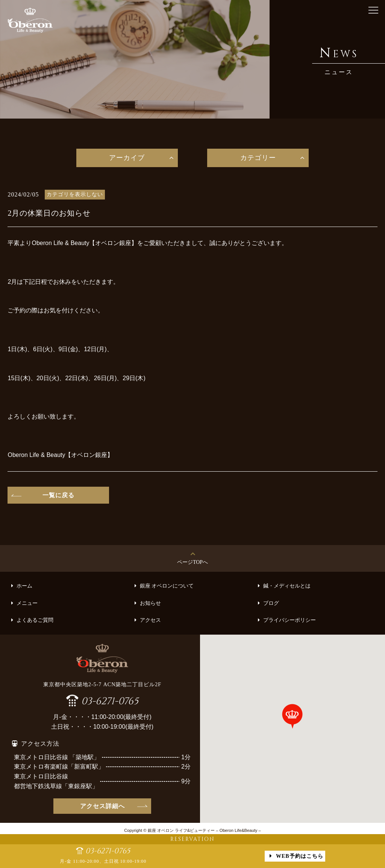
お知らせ (150, 603)
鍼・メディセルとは (287, 586)
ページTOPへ (192, 562)
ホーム (24, 586)
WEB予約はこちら (300, 856)
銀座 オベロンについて (167, 586)
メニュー (27, 603)
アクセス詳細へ (102, 806)
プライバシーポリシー (290, 620)
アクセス (150, 620)
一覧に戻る (58, 495)
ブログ (271, 603)
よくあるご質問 (35, 620)
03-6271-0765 (110, 700)
